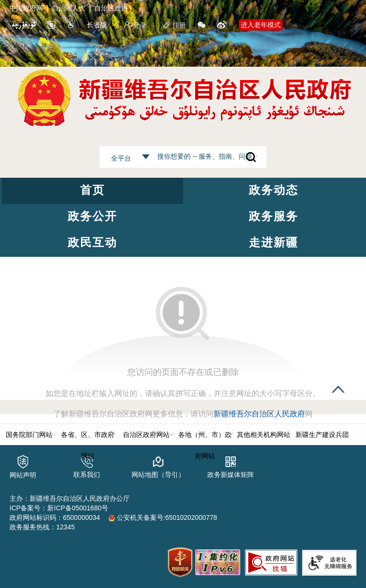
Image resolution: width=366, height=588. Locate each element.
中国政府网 (26, 8)
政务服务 (274, 216)
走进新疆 (274, 242)
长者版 (97, 25)
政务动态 (274, 190)
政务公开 (92, 216)
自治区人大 (69, 8)
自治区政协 (111, 8)
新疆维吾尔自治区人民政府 (259, 414)
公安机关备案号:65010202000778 (163, 517)
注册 (174, 25)
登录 (135, 25)
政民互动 (92, 242)
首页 (92, 190)
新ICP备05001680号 (78, 508)
